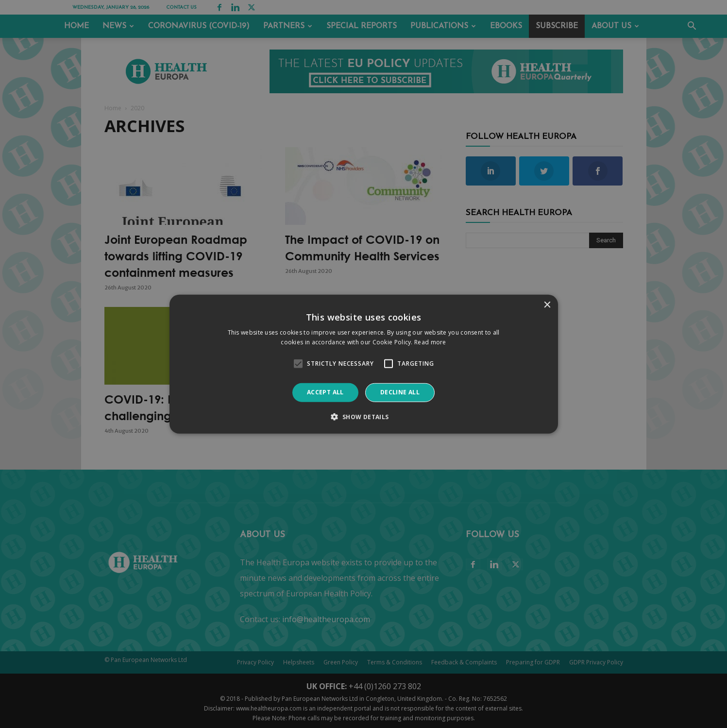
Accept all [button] (325, 392)
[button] (363, 417)
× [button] (547, 305)
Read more (430, 342)
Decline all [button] (400, 392)
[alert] (363, 364)
